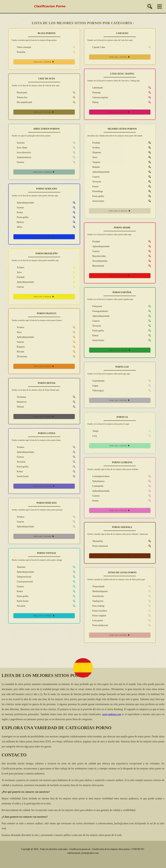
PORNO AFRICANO (47, 189)
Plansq (93, 102)
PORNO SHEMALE (122, 527)
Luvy (92, 436)
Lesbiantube (95, 486)
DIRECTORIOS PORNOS (47, 129)
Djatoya (18, 222)
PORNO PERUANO (47, 503)
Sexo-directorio (21, 152)
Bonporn (18, 347)
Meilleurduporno (98, 591)
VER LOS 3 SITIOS (44, 112)
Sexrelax (18, 143)
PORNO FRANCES (47, 313)
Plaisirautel (19, 92)
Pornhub (94, 143)
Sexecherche (96, 596)
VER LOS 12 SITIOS (44, 237)
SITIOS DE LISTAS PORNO (122, 573)
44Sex (17, 227)
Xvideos (94, 148)
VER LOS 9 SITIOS (120, 635)
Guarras (94, 177)
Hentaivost (19, 402)
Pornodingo (95, 191)
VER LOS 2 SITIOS (120, 446)
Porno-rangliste (97, 616)
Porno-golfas (96, 196)
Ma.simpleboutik (22, 102)
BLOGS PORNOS (47, 33)
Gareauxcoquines (98, 97)
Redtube (94, 167)
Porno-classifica (97, 611)
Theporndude (96, 586)
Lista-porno (95, 620)
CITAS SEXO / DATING (122, 74)
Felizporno (95, 306)
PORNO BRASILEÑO (47, 254)
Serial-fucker (96, 201)
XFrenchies (20, 356)
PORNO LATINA (47, 433)
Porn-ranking (96, 606)
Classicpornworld (22, 582)
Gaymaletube (96, 381)
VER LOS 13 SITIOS (44, 616)
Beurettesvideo (97, 256)
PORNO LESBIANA (122, 462)
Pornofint (19, 52)
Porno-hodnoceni (98, 625)
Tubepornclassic (22, 577)
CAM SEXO (122, 33)
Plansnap (94, 92)
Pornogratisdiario (98, 311)
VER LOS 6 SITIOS (120, 510)
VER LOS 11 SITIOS (44, 172)
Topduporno (95, 601)
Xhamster (94, 152)
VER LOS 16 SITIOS (44, 486)
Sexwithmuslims (98, 261)
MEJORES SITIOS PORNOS (122, 129)
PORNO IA (122, 417)
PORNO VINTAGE (47, 553)
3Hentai (18, 407)
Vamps (93, 431)
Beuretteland (96, 266)
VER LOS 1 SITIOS (120, 57)
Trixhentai (19, 397)
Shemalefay (95, 541)
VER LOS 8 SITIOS (120, 276)
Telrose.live (20, 97)
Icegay (93, 386)
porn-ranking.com (112, 714)
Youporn (94, 162)
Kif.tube (18, 352)
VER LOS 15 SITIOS (120, 350)
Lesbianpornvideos (99, 476)
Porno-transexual (98, 546)
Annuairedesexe (22, 157)
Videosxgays (96, 390)
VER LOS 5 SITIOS (44, 62)
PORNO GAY (122, 367)
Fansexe (18, 162)
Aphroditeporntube (99, 172)
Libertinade (95, 88)
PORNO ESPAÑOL (122, 292)
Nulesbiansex (96, 481)
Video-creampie (21, 47)
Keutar (93, 186)
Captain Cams (96, 47)
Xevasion (94, 182)
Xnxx (92, 157)
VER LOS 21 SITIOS (120, 211)
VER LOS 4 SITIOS (120, 112)
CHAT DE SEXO (47, 79)
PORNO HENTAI (47, 383)
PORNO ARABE (122, 228)
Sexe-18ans (20, 148)
